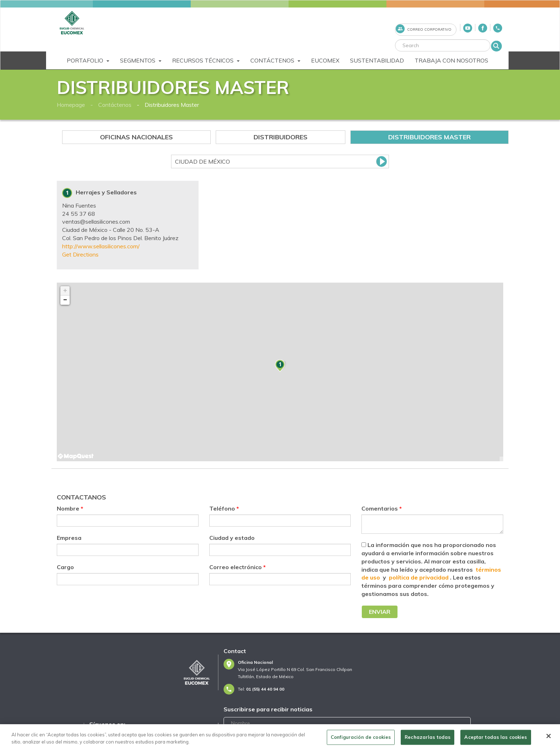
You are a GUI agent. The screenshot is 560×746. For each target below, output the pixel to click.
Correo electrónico (237, 567)
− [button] (65, 300)
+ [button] (65, 291)
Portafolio (88, 60)
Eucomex (325, 60)
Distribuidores (281, 137)
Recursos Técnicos (206, 60)
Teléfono (224, 508)
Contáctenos (275, 60)
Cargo (65, 567)
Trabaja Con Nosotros (451, 60)
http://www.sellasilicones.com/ (101, 246)
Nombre (70, 508)
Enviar (380, 612)
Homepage (71, 105)
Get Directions (80, 254)
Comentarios (382, 508)
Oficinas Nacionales (136, 137)
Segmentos (141, 60)
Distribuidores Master (172, 105)
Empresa (69, 538)
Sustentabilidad (377, 60)
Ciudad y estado (232, 538)
